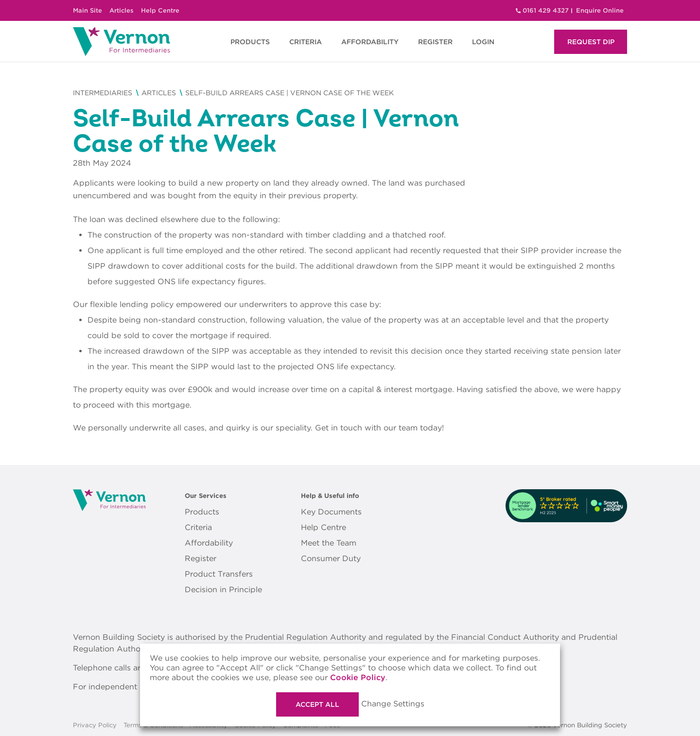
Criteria (198, 527)
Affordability (209, 543)
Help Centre (160, 10)
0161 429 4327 (546, 10)
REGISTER (435, 42)
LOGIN (483, 42)
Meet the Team (329, 543)
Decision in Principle (223, 590)
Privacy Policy (95, 725)
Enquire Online (600, 10)
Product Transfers (219, 574)
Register (201, 558)
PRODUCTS (250, 42)
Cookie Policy (358, 677)
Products (202, 512)
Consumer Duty (331, 558)
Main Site (87, 10)
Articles (122, 10)
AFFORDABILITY (370, 42)
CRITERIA (306, 42)
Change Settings (393, 704)
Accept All (317, 704)
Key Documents (331, 512)
